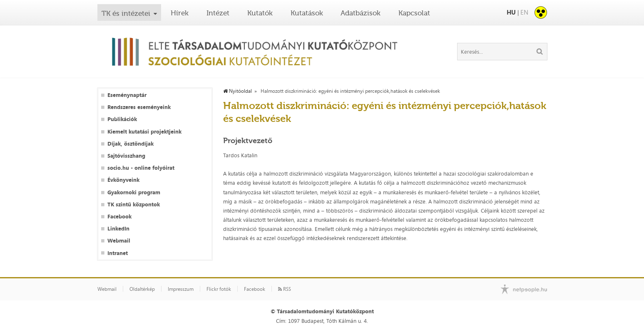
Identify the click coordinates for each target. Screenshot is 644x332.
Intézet (218, 13)
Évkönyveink (123, 180)
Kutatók (260, 13)
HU (511, 12)
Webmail (119, 241)
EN (524, 12)
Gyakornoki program (134, 192)
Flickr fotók (219, 289)
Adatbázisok (361, 13)
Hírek (180, 13)
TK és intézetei (126, 13)
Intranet (118, 253)
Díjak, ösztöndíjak (131, 144)
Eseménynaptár (127, 95)
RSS (285, 289)
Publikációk (122, 119)
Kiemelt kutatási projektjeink (144, 132)
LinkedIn (118, 229)
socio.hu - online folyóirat (141, 168)
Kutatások (307, 13)
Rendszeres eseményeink (139, 107)
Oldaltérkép (142, 289)
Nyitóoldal (237, 91)
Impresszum (181, 289)
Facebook (119, 217)
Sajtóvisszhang (126, 156)
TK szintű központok (134, 204)
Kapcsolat (414, 13)
